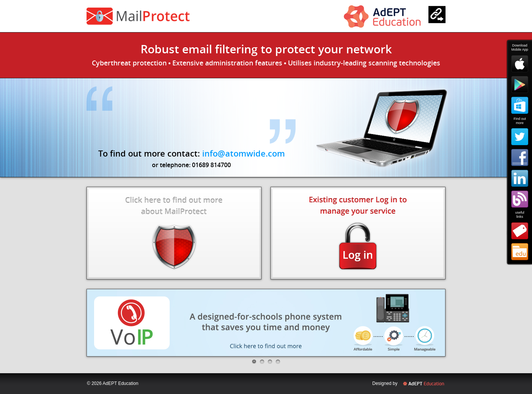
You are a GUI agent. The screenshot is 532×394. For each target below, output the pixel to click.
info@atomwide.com (244, 153)
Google (520, 85)
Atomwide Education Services (520, 252)
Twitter (520, 137)
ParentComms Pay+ (159, 16)
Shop (520, 231)
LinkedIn (520, 178)
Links (437, 15)
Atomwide (382, 16)
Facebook (520, 157)
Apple (520, 64)
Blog (520, 199)
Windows (520, 105)
